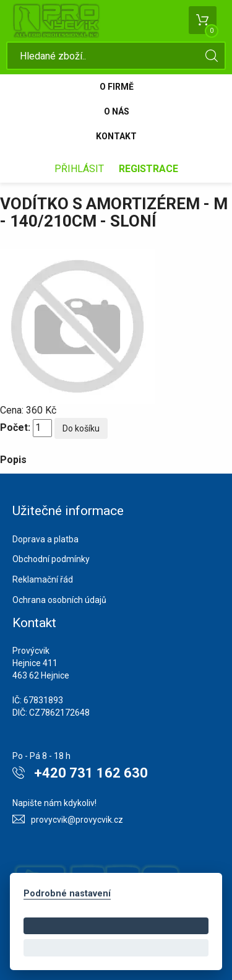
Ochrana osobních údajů (59, 600)
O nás (117, 111)
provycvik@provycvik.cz (77, 820)
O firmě (117, 87)
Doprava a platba (45, 539)
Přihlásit (79, 169)
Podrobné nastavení (67, 894)
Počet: (15, 427)
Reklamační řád (43, 579)
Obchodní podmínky (51, 559)
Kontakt (116, 136)
